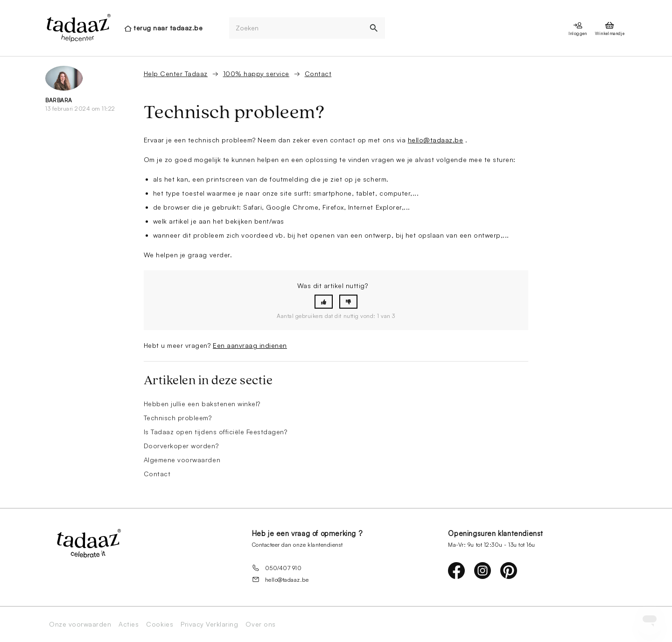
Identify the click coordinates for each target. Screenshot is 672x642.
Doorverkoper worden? (181, 446)
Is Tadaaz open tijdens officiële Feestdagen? (216, 432)
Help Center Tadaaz (176, 74)
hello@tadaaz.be (436, 140)
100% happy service (256, 74)
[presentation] (78, 28)
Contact (318, 74)
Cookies (160, 624)
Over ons (260, 624)
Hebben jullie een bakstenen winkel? (202, 404)
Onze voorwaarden (80, 624)
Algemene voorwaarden (182, 460)
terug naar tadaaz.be (168, 28)
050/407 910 (277, 568)
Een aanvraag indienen (250, 345)
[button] (324, 302)
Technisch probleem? (178, 418)
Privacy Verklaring (209, 624)
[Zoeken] (296, 28)
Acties (129, 624)
